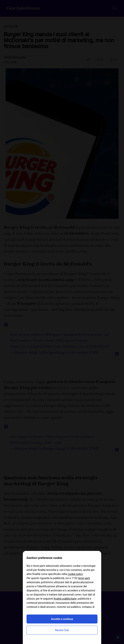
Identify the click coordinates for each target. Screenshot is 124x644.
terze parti (84, 578)
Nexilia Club (62, 630)
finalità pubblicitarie (65, 599)
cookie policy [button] (75, 574)
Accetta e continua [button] (62, 619)
